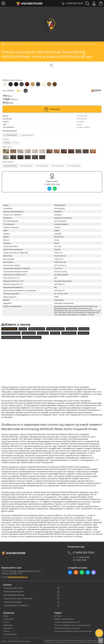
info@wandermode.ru (18, 577)
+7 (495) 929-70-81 (52, 184)
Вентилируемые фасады (14, 594)
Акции (6, 615)
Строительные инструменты (16, 605)
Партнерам (8, 625)
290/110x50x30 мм (74, 166)
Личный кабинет (10, 634)
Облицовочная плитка (13, 587)
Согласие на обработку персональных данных (73, 631)
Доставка (58, 615)
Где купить (8, 628)
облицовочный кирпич (12, 517)
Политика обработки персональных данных (72, 625)
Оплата (6, 622)
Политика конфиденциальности (67, 622)
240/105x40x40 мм (26, 166)
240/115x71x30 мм (58, 166)
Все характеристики (10, 131)
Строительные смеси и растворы (18, 598)
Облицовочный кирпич (14, 591)
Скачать (7, 631)
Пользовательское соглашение (67, 628)
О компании (8, 618)
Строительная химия (12, 601)
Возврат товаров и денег (64, 618)
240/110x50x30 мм (42, 166)
